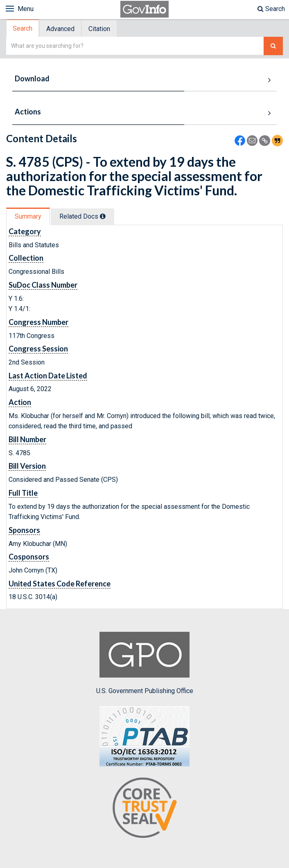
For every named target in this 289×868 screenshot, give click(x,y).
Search (271, 9)
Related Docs (82, 216)
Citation (99, 29)
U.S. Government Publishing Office (145, 663)
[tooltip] (103, 216)
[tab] (23, 28)
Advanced (60, 29)
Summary (28, 216)
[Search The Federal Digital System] (273, 46)
